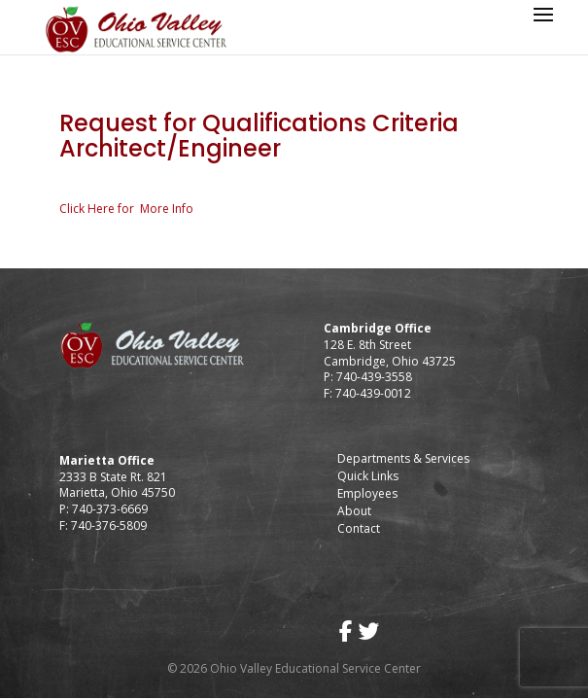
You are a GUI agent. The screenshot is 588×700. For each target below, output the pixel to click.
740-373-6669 (110, 509)
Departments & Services (403, 458)
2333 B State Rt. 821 (113, 477)
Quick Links (368, 476)
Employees (367, 493)
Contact (359, 528)
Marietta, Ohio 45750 (117, 492)
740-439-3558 (373, 377)
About (354, 511)
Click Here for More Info (126, 209)
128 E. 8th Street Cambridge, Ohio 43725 (390, 353)
